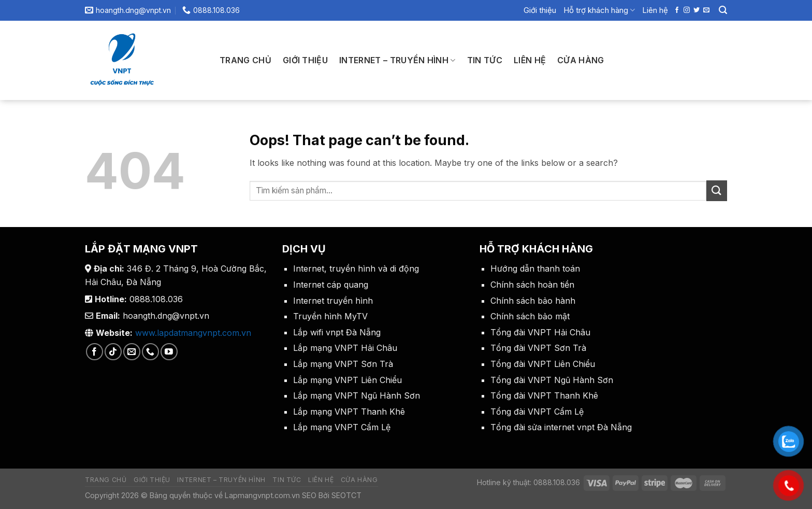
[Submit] (717, 190)
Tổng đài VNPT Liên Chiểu (543, 364)
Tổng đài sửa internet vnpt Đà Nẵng (561, 427)
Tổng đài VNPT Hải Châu (540, 332)
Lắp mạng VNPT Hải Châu (345, 348)
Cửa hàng (581, 60)
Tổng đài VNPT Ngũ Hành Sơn (552, 380)
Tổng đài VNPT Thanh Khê (544, 395)
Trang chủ (245, 60)
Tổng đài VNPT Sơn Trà (538, 348)
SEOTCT (346, 495)
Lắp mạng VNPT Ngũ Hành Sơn (357, 395)
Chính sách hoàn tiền (532, 285)
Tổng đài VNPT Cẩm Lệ (537, 412)
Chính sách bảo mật (530, 316)
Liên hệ (655, 10)
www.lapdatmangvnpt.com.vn (193, 333)
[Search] (723, 10)
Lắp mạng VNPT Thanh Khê (349, 412)
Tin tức (485, 60)
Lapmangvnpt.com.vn (261, 495)
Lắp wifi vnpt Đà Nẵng (337, 332)
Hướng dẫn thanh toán (535, 268)
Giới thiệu (540, 10)
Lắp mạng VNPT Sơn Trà (343, 364)
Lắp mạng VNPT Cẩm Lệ (342, 427)
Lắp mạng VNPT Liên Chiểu (347, 380)
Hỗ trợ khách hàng (599, 10)
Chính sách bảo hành (533, 301)
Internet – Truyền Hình (397, 60)
